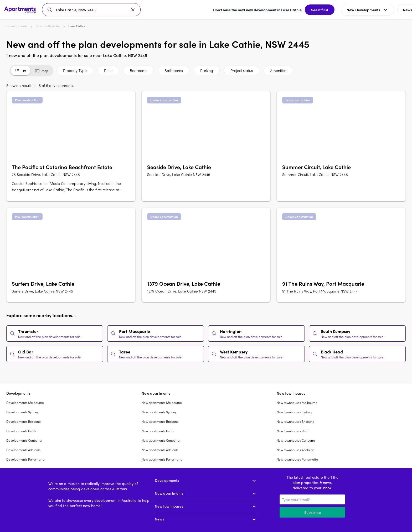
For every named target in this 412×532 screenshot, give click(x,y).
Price (108, 70)
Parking (207, 70)
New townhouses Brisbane (295, 421)
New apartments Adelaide (160, 450)
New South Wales (48, 26)
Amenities (278, 70)
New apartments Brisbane (160, 421)
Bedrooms (138, 70)
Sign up (395, 10)
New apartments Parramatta (162, 459)
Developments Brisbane (24, 421)
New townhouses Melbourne (297, 403)
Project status (242, 70)
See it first (282, 10)
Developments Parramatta (25, 459)
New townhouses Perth (293, 431)
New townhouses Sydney (294, 412)
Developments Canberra (24, 440)
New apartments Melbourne (162, 403)
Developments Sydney (22, 412)
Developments (17, 26)
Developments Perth (21, 431)
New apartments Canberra (161, 440)
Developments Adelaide (24, 450)
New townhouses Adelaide (295, 450)
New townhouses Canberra (296, 440)
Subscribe (313, 512)
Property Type (75, 70)
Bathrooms (174, 70)
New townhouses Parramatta (297, 459)
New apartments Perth (158, 431)
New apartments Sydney (159, 412)
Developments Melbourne (25, 403)
